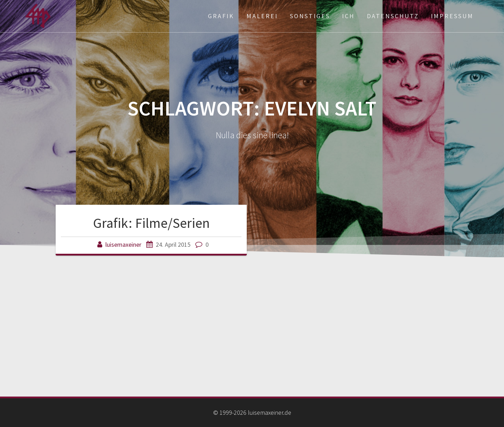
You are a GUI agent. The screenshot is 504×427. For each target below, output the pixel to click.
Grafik (221, 16)
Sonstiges (310, 16)
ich (348, 16)
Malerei (262, 16)
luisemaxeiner (123, 244)
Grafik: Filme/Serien (151, 223)
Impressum (452, 16)
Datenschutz (393, 16)
